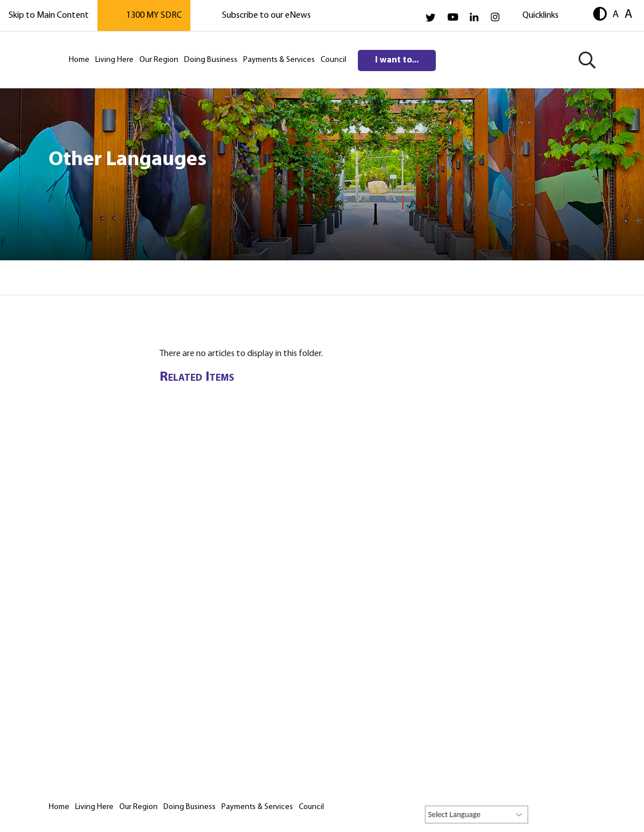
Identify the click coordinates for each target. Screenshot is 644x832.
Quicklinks (540, 15)
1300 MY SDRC (154, 15)
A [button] (616, 14)
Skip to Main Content (49, 15)
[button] (600, 15)
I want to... (397, 60)
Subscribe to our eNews (266, 15)
